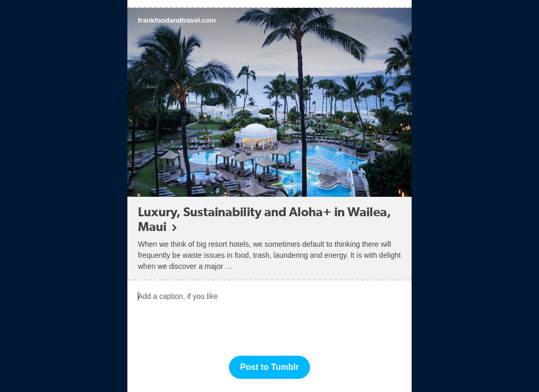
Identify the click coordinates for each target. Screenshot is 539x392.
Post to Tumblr (269, 367)
